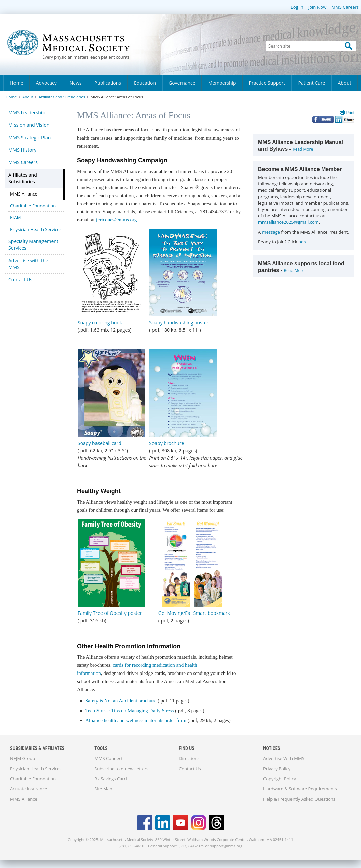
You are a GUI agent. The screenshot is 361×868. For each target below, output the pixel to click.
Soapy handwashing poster (179, 322)
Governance (182, 83)
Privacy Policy (277, 769)
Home (17, 83)
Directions (189, 758)
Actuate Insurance (29, 789)
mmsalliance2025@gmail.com (288, 222)
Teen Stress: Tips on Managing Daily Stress (130, 711)
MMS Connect (109, 758)
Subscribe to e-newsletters (121, 769)
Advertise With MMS (284, 758)
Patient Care (311, 83)
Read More (303, 149)
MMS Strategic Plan (30, 137)
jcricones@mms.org (117, 220)
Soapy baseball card (100, 443)
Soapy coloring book (100, 322)
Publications (108, 83)
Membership (222, 83)
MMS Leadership (27, 112)
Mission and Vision (29, 125)
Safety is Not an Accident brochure (121, 701)
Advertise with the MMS (28, 264)
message (271, 232)
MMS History (22, 150)
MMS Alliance (24, 194)
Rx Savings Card (111, 779)
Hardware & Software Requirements (300, 789)
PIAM (15, 217)
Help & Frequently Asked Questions (299, 799)
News (76, 83)
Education (145, 83)
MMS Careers (345, 7)
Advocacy (46, 83)
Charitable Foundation (33, 206)
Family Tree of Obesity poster (110, 613)
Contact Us (20, 280)
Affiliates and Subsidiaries (62, 97)
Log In (297, 7)
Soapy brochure (166, 443)
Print (350, 113)
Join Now (317, 7)
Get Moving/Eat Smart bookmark (194, 613)
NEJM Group (23, 758)
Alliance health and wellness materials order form (136, 720)
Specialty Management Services (33, 245)
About (344, 83)
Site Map (103, 789)
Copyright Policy (280, 779)
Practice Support (267, 83)
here (303, 242)
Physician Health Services (36, 229)
